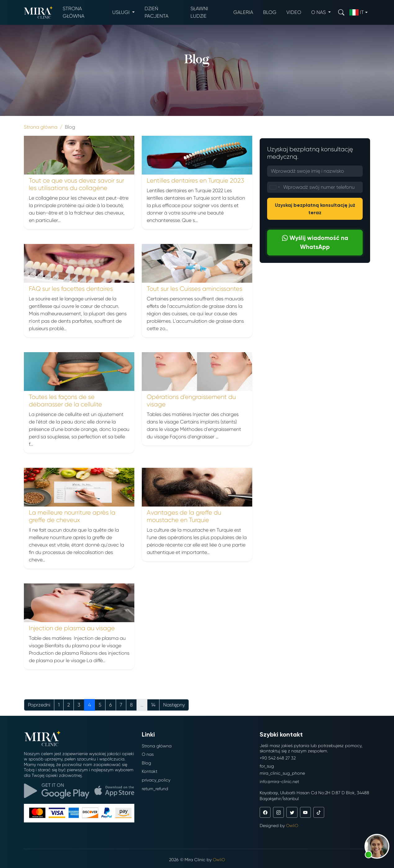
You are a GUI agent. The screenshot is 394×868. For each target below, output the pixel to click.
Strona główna (74, 12)
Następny (174, 705)
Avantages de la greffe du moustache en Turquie (184, 516)
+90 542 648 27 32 (278, 758)
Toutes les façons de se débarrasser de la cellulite (65, 401)
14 (153, 705)
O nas (148, 754)
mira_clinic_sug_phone (282, 773)
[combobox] (275, 187)
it (357, 12)
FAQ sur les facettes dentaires (71, 289)
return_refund (155, 789)
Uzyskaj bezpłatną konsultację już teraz (315, 209)
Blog (270, 12)
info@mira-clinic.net (279, 782)
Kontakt (150, 771)
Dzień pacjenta (157, 12)
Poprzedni (39, 705)
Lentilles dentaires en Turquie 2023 (195, 181)
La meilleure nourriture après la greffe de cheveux (72, 516)
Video (294, 12)
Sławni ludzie (199, 12)
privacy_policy (156, 780)
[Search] (341, 12)
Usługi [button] (122, 12)
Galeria (243, 12)
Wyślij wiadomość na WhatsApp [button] (315, 242)
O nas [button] (319, 12)
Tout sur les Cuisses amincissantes (195, 289)
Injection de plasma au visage (72, 628)
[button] (377, 846)
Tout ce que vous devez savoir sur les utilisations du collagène (76, 184)
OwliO (292, 826)
